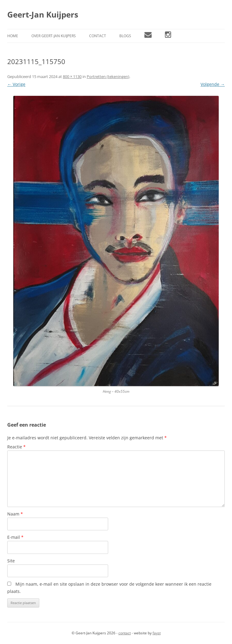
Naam (15, 514)
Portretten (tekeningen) (108, 76)
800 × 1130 (72, 76)
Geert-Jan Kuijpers (43, 15)
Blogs (125, 36)
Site (11, 561)
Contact (98, 36)
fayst (157, 633)
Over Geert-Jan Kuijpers (54, 36)
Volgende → (213, 84)
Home (13, 36)
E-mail (15, 537)
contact (125, 633)
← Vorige (16, 84)
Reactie (16, 447)
